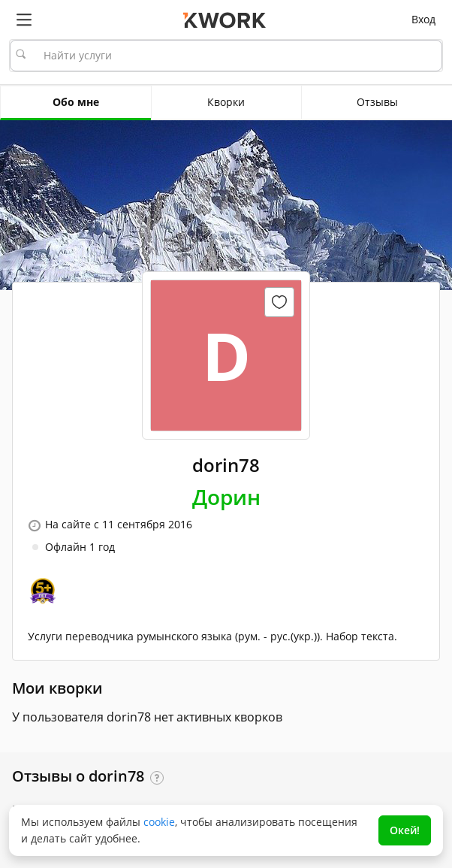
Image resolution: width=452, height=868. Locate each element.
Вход (423, 19)
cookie (159, 822)
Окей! (405, 830)
